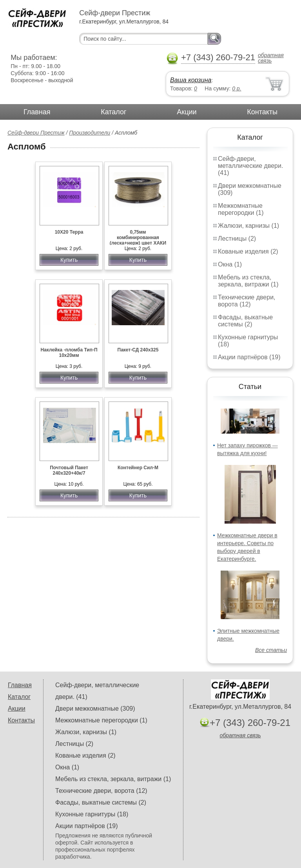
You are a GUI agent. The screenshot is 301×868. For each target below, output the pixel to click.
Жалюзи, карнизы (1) (248, 226)
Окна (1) (230, 264)
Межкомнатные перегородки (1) (241, 209)
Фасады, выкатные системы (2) (245, 321)
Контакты (262, 112)
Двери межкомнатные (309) (95, 709)
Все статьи (271, 650)
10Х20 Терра (69, 232)
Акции (187, 112)
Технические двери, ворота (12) (247, 301)
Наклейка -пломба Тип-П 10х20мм (69, 353)
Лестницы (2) (237, 239)
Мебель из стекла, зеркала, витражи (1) (248, 281)
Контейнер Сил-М (138, 468)
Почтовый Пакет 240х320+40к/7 (69, 470)
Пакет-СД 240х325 (138, 350)
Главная (37, 112)
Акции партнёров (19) (249, 357)
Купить (69, 260)
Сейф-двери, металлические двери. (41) (250, 166)
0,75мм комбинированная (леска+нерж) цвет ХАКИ (138, 238)
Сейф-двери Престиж (36, 133)
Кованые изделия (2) (248, 251)
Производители (90, 133)
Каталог (113, 112)
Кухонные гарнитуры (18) (92, 814)
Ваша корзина (191, 80)
